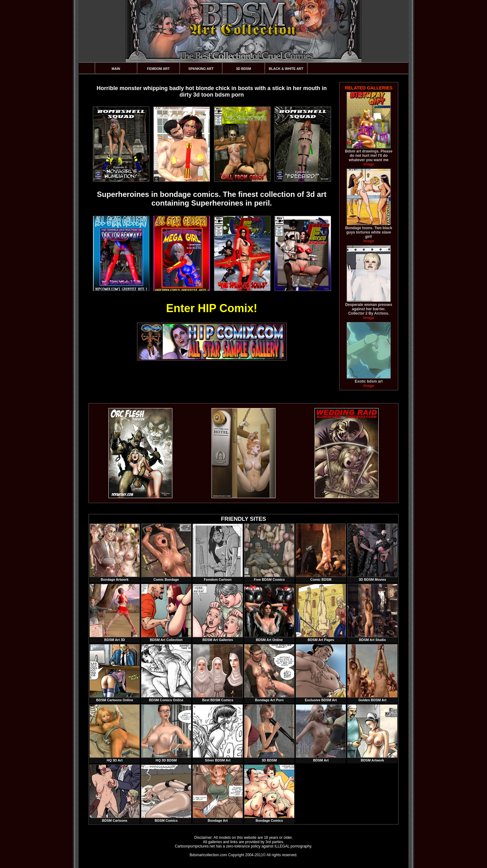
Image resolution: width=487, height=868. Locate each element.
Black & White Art (286, 69)
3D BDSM (244, 69)
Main (116, 69)
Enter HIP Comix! (212, 308)
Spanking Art (201, 69)
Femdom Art (159, 69)
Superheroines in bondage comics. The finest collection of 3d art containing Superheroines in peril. (212, 199)
